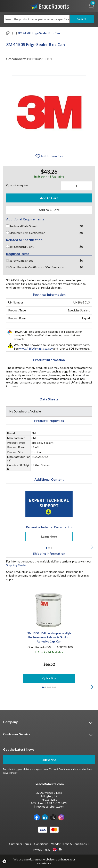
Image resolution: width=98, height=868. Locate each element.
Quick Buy (49, 678)
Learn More (49, 536)
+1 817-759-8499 (56, 803)
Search (82, 19)
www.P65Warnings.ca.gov (36, 348)
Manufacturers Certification (26, 233)
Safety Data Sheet (20, 261)
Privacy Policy (10, 773)
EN (58, 849)
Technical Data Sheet (22, 226)
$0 (81, 226)
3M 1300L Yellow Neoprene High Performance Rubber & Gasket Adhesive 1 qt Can (49, 637)
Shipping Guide (16, 565)
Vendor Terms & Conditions (69, 844)
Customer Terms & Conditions (29, 844)
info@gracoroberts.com (49, 806)
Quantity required (18, 185)
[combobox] (58, 849)
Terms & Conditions (60, 769)
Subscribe (49, 760)
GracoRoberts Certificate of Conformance (35, 267)
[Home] (9, 33)
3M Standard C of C (20, 247)
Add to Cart (49, 198)
